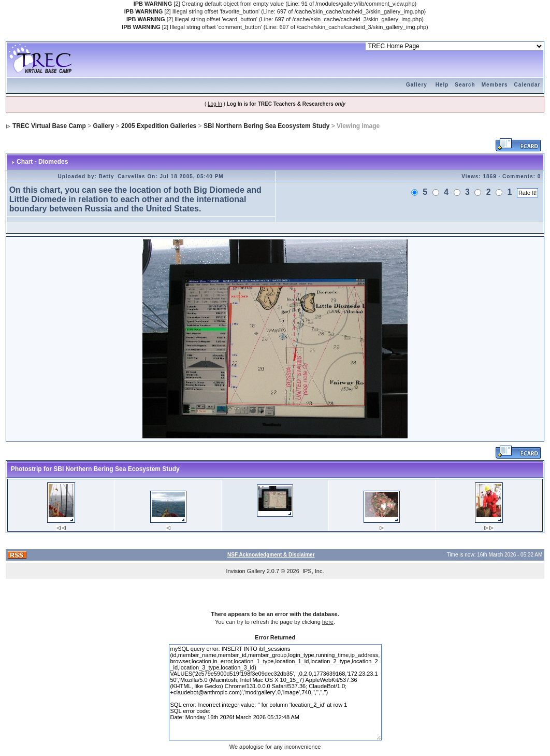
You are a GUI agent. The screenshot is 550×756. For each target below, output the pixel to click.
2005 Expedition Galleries (159, 126)
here (328, 622)
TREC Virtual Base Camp (49, 126)
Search (465, 85)
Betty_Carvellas (122, 176)
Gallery (417, 85)
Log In (215, 104)
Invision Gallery (245, 571)
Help (442, 85)
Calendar (527, 85)
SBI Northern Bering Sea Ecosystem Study (266, 126)
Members (495, 85)
